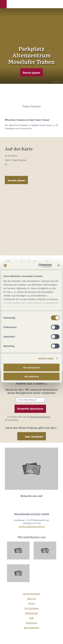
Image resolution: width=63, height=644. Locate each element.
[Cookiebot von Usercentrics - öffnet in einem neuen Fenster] (39, 265)
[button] (3, 4)
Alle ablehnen (31, 376)
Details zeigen (46, 358)
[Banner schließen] (58, 265)
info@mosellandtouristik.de (31, 527)
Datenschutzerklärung (40, 417)
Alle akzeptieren (31, 368)
